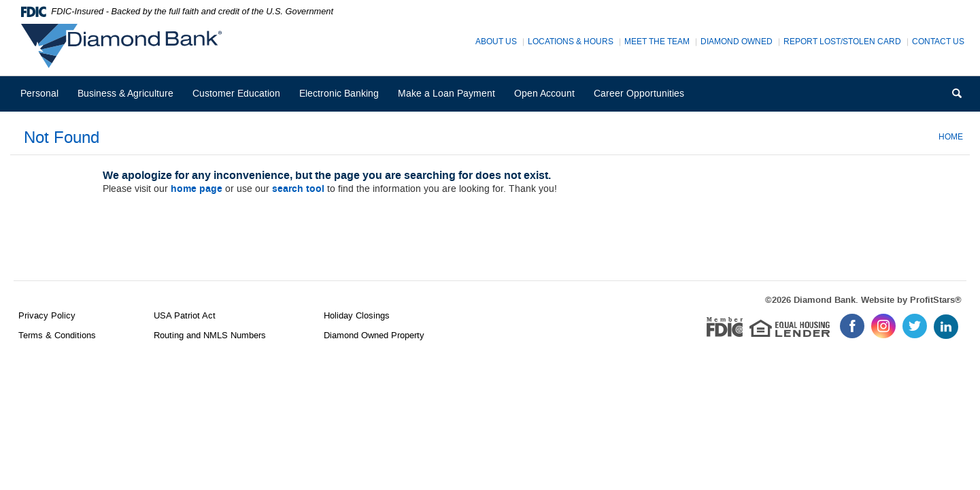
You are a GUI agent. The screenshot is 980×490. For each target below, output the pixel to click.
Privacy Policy (47, 315)
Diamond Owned (737, 42)
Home (951, 137)
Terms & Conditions (57, 335)
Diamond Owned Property (374, 335)
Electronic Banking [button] (339, 94)
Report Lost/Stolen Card (842, 42)
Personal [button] (39, 94)
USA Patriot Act (185, 315)
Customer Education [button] (236, 94)
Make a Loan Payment (446, 94)
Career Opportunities (643, 99)
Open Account (544, 94)
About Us (496, 42)
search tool (298, 189)
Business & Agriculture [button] (125, 94)
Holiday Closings (357, 315)
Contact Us (938, 42)
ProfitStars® (936, 300)
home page (197, 189)
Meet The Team (657, 42)
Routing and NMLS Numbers (210, 335)
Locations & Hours (571, 42)
